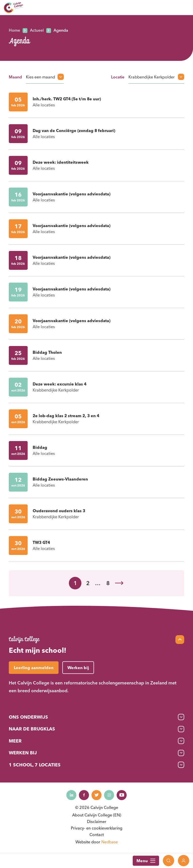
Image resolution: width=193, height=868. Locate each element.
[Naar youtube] (122, 795)
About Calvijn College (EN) (97, 815)
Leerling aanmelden (34, 668)
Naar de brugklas (32, 729)
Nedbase (110, 842)
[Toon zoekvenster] (168, 861)
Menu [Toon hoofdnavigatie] (146, 861)
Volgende (119, 583)
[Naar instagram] (109, 795)
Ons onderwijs (28, 717)
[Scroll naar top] (180, 640)
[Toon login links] (184, 861)
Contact (97, 835)
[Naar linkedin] (71, 795)
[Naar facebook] (84, 795)
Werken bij (23, 753)
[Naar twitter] (96, 795)
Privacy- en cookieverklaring (97, 828)
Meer (15, 741)
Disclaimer (97, 821)
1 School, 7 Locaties (35, 765)
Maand (15, 77)
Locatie (118, 77)
